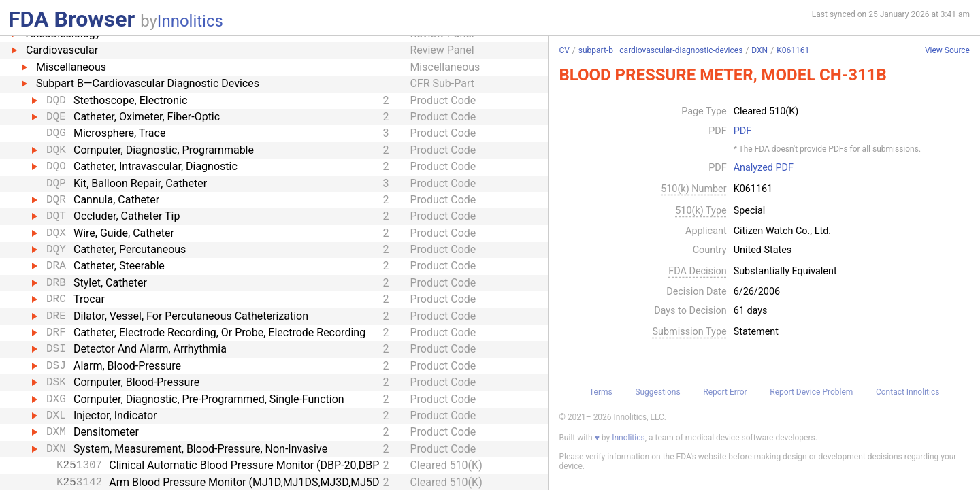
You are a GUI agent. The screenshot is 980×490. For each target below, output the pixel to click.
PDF (742, 131)
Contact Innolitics (908, 392)
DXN (759, 50)
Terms (601, 392)
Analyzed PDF (764, 168)
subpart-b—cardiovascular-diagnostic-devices (661, 50)
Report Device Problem (811, 392)
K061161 (793, 50)
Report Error (725, 392)
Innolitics (190, 21)
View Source (947, 51)
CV (564, 50)
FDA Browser (71, 19)
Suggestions (657, 392)
